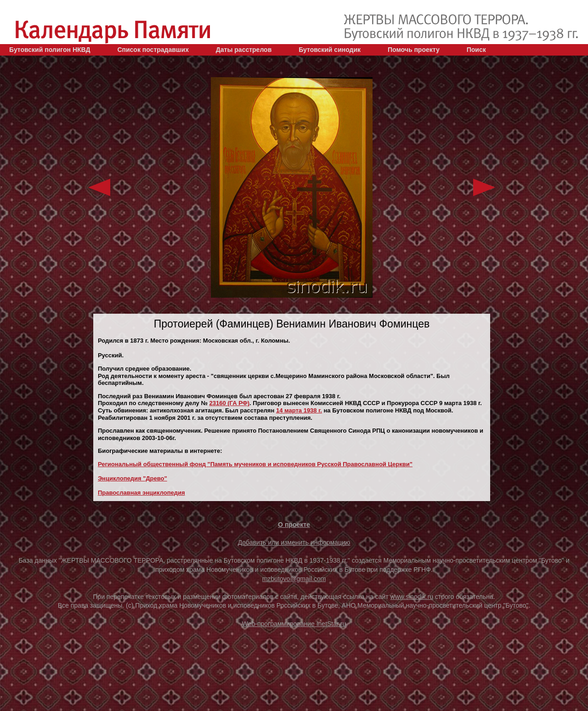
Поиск (476, 50)
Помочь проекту (414, 50)
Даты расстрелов (244, 50)
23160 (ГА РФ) (230, 403)
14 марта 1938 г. (299, 410)
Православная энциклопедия (141, 493)
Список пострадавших (153, 50)
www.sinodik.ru (412, 597)
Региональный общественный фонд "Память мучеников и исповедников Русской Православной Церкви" (255, 464)
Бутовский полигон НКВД (50, 50)
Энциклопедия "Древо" (133, 478)
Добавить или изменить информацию (294, 542)
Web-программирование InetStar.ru (294, 624)
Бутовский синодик (330, 50)
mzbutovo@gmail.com (294, 579)
